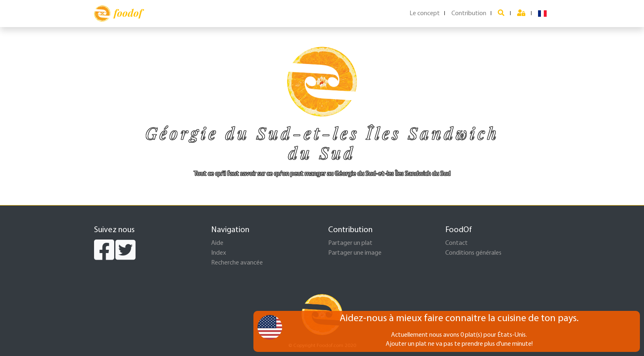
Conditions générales (473, 253)
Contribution (469, 14)
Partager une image (355, 253)
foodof (118, 14)
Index (218, 253)
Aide (217, 243)
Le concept (425, 14)
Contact (457, 243)
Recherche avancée (237, 263)
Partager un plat (350, 243)
